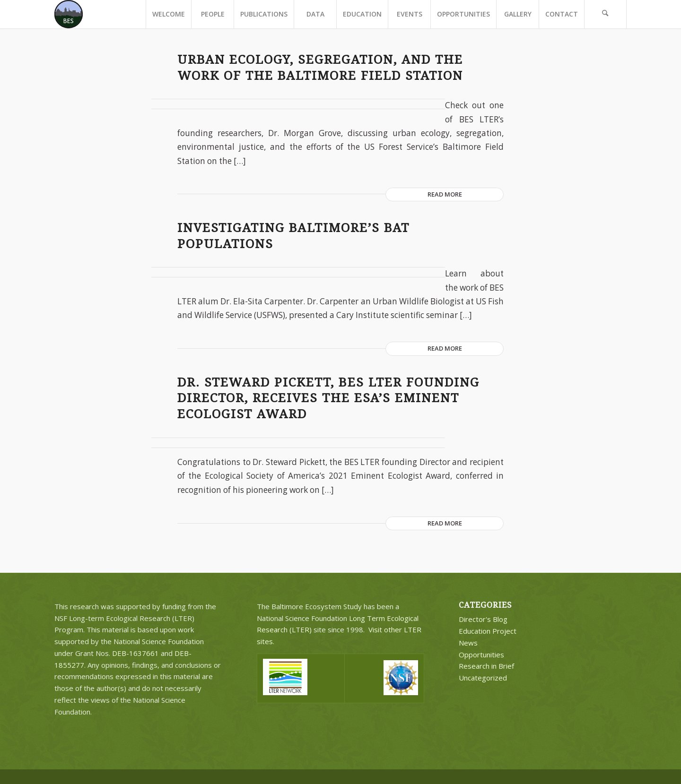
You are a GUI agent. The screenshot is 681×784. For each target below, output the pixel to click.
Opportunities (481, 655)
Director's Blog (483, 619)
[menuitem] (168, 14)
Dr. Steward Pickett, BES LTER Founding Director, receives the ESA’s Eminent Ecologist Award (328, 398)
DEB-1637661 (135, 653)
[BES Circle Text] (69, 14)
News (468, 643)
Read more (445, 194)
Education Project (488, 631)
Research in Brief (486, 666)
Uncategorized (483, 678)
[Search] (605, 14)
